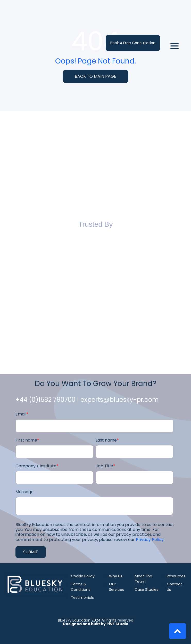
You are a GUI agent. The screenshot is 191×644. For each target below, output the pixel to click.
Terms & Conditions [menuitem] (81, 587)
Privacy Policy (150, 540)
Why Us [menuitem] (116, 576)
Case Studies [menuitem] (147, 590)
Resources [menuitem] (176, 576)
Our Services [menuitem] (117, 587)
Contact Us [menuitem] (174, 587)
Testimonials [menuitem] (82, 598)
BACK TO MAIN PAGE (96, 76)
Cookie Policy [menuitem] (83, 576)
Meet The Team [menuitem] (143, 579)
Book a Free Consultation (133, 14)
